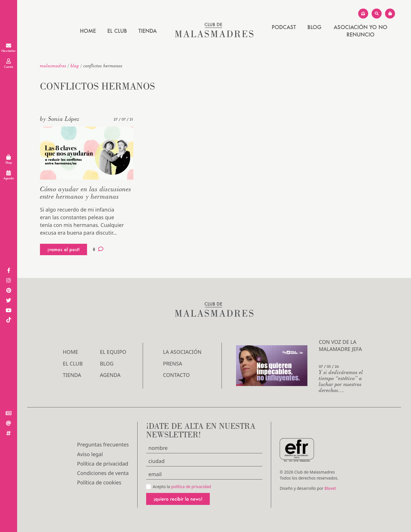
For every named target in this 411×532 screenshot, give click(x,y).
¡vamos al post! (64, 249)
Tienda (148, 31)
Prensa (173, 364)
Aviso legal (90, 454)
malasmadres (53, 66)
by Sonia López (60, 119)
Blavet (330, 488)
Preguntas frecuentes (103, 444)
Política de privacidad (103, 464)
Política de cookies (99, 482)
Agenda (110, 375)
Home (88, 31)
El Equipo (113, 352)
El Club (117, 31)
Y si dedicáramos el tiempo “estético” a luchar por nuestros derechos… (341, 381)
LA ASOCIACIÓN (182, 352)
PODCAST (284, 27)
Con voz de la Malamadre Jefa (340, 345)
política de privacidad (191, 487)
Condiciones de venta (103, 473)
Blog (314, 27)
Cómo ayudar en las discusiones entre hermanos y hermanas (86, 193)
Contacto (176, 375)
